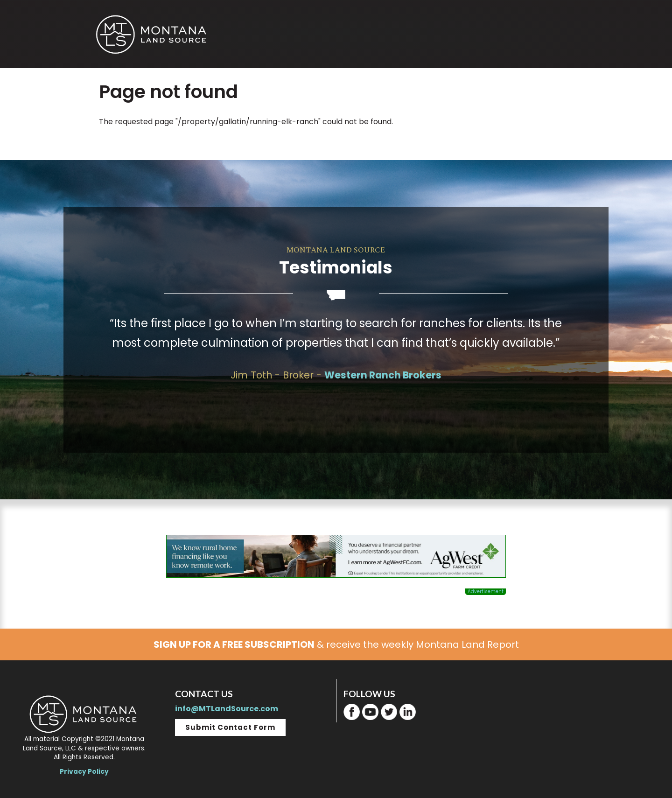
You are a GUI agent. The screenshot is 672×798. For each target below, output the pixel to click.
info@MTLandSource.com (227, 709)
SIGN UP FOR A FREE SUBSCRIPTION (234, 644)
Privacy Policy (84, 772)
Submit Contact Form (230, 727)
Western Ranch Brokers (383, 375)
